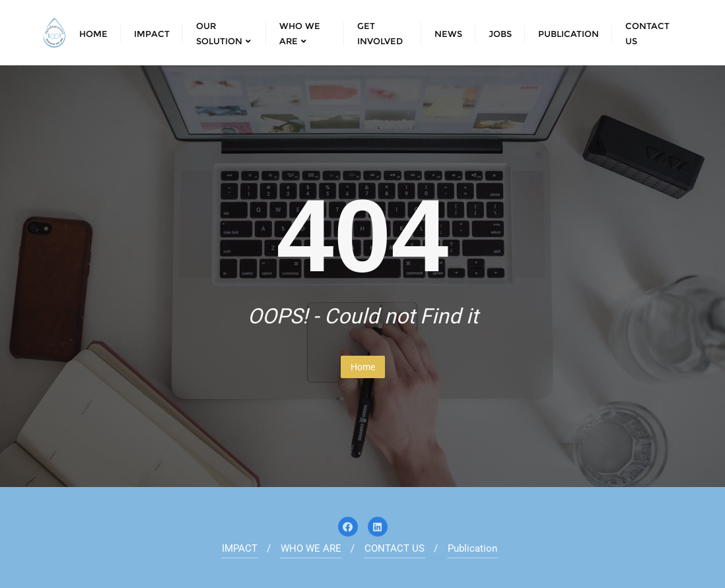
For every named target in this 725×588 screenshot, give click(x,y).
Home (363, 367)
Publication (472, 548)
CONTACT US (395, 548)
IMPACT (240, 548)
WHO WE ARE (311, 548)
